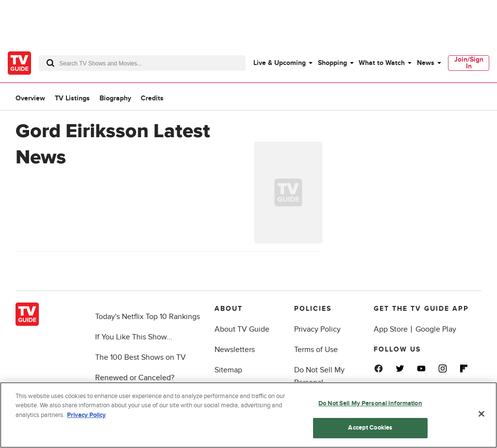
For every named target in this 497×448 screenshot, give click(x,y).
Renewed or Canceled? (135, 378)
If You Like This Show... (134, 337)
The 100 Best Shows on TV (141, 357)
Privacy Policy (317, 329)
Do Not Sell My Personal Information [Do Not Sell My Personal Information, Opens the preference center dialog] (370, 403)
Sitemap (228, 370)
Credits (152, 98)
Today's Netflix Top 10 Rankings (148, 317)
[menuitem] (282, 63)
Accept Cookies (370, 428)
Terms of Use (316, 350)
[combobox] (142, 63)
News (426, 63)
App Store (391, 329)
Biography (115, 98)
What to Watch (382, 63)
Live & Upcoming (280, 63)
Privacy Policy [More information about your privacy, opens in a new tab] (86, 415)
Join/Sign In (469, 63)
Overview (30, 98)
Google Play (436, 329)
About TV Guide (242, 329)
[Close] (481, 414)
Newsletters (235, 350)
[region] (248, 415)
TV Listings (72, 98)
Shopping (332, 63)
